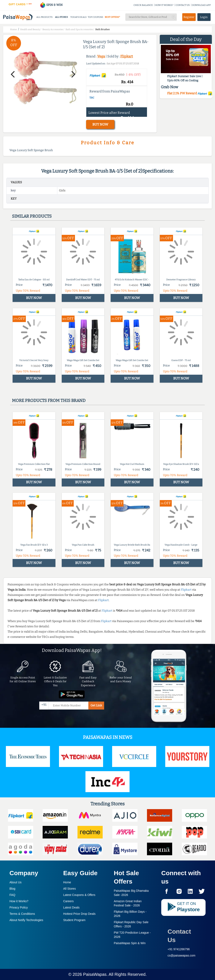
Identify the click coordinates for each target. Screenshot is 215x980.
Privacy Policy (19, 907)
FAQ (12, 895)
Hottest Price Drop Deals (79, 914)
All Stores (69, 889)
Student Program (74, 920)
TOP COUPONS (95, 17)
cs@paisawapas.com (182, 955)
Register (189, 17)
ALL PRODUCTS (44, 17)
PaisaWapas (95, 974)
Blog (12, 889)
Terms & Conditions (22, 914)
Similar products (32, 216)
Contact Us (179, 936)
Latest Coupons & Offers (79, 895)
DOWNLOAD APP (201, 5)
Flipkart (127, 56)
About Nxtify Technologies (26, 920)
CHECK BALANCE (143, 5)
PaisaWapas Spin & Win (130, 943)
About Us (16, 882)
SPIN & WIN (51, 5)
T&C (92, 98)
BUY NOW (100, 124)
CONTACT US (183, 5)
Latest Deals (71, 907)
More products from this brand (49, 400)
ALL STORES (61, 17)
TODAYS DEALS (78, 17)
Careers (68, 901)
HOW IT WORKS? (164, 5)
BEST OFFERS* (112, 17)
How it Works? (19, 901)
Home (67, 882)
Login (204, 17)
